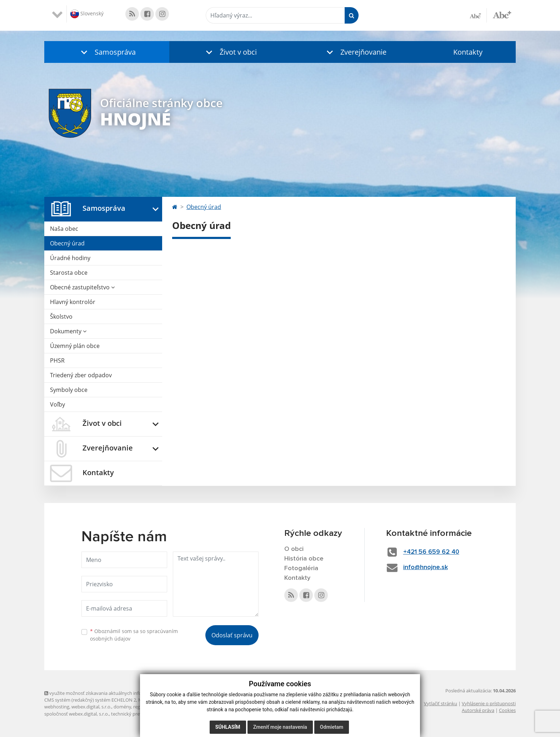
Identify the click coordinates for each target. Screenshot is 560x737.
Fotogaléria (301, 568)
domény (122, 707)
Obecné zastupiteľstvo (82, 287)
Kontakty (468, 52)
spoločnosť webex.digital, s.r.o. (77, 714)
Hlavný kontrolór (73, 302)
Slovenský (87, 14)
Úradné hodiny (70, 258)
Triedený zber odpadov (81, 375)
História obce (304, 559)
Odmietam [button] (332, 727)
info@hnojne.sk (426, 567)
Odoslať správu (232, 635)
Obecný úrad (67, 243)
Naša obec (64, 229)
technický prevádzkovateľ (138, 714)
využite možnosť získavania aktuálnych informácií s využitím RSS (115, 693)
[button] (107, 52)
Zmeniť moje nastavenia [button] (280, 727)
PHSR (57, 360)
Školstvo (61, 317)
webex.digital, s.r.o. (91, 707)
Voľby (57, 404)
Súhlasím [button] (228, 727)
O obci (294, 549)
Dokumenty (68, 331)
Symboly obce (69, 390)
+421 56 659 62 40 (431, 552)
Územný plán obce (75, 346)
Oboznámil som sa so (134, 635)
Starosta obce (69, 273)
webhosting (57, 707)
